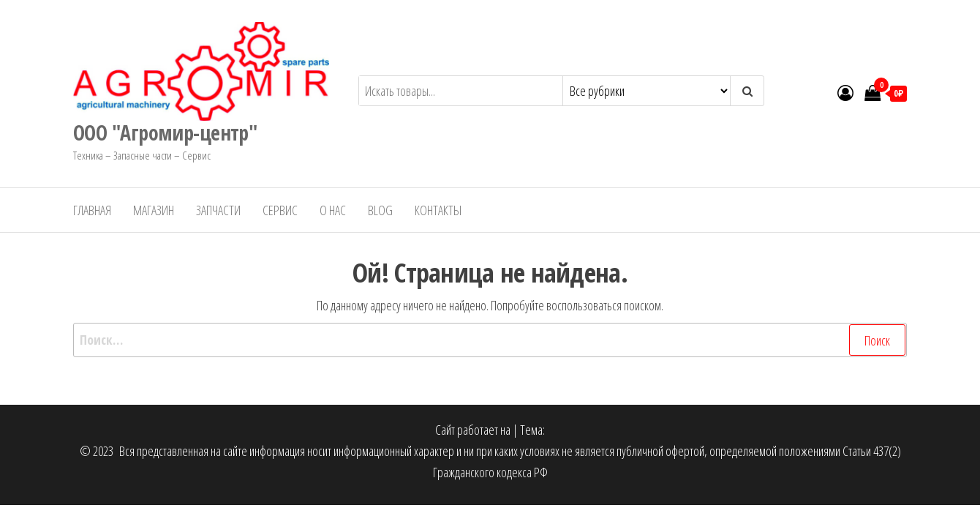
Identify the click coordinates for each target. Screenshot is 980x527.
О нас (333, 210)
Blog (380, 210)
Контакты (438, 210)
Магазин (154, 210)
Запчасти (218, 210)
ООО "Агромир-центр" (165, 132)
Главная (92, 210)
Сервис (280, 210)
